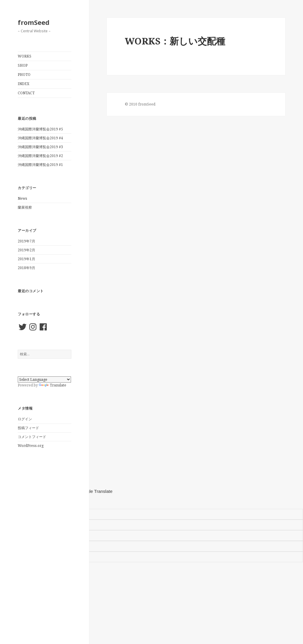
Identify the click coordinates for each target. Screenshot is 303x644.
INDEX (24, 84)
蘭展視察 (25, 207)
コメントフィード (32, 437)
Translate (53, 385)
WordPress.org (31, 446)
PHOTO (24, 75)
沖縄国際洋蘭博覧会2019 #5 (40, 129)
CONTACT (26, 93)
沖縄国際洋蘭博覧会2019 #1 (40, 165)
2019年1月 (26, 259)
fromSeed (34, 22)
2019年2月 (26, 250)
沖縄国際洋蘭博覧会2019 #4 (40, 138)
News (22, 198)
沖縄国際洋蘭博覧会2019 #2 (40, 156)
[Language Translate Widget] (44, 379)
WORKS (25, 56)
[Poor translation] (31, 502)
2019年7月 (26, 241)
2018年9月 (26, 268)
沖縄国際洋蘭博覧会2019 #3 (40, 147)
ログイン (25, 419)
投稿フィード (28, 428)
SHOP (23, 65)
